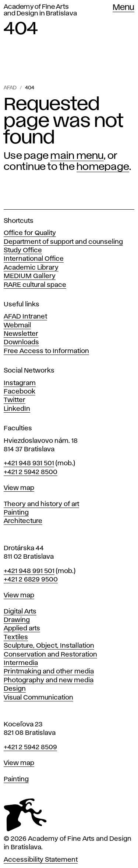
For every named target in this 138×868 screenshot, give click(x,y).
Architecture (23, 521)
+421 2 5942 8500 (31, 472)
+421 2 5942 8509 (30, 747)
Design (15, 689)
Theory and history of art (41, 504)
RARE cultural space (35, 285)
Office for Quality (30, 233)
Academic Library (31, 268)
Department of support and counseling (63, 242)
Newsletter (21, 334)
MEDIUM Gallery (30, 276)
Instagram (20, 383)
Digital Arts (20, 612)
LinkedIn (17, 409)
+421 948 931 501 (29, 463)
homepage (103, 167)
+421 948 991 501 (29, 571)
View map (19, 488)
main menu (77, 156)
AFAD (10, 88)
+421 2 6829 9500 (31, 580)
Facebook (20, 392)
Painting (16, 513)
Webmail (17, 325)
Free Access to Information (46, 351)
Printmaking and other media (49, 672)
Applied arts (22, 629)
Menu (123, 8)
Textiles (16, 637)
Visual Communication (38, 698)
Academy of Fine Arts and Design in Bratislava (40, 10)
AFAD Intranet (25, 317)
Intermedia (21, 663)
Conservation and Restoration (50, 655)
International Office (34, 259)
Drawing (17, 620)
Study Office (23, 250)
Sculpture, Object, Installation (49, 646)
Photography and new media (49, 680)
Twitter (15, 400)
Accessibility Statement (41, 860)
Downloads (21, 342)
